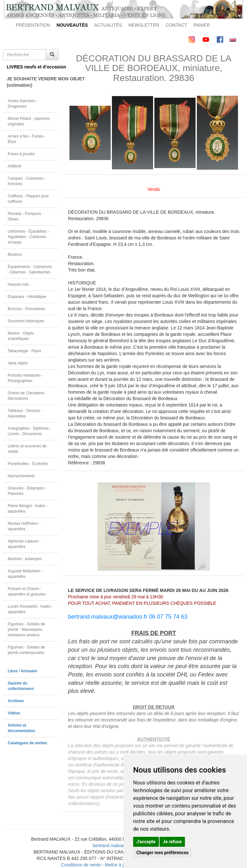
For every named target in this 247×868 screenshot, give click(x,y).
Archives (16, 701)
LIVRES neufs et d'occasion (33, 67)
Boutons (15, 255)
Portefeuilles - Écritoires (28, 464)
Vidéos (14, 713)
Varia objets (18, 363)
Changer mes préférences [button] (162, 853)
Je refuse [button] (172, 842)
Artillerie (15, 166)
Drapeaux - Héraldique (27, 297)
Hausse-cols (18, 284)
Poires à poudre (21, 154)
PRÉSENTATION (33, 25)
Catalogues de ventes (27, 743)
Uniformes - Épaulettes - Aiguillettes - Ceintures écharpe (28, 237)
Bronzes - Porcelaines (26, 309)
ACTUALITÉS (108, 25)
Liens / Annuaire (23, 671)
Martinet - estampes (25, 559)
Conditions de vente (81, 865)
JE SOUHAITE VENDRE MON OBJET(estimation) (33, 82)
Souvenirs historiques (26, 321)
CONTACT (176, 25)
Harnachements (21, 476)
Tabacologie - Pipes (24, 351)
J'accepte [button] (146, 842)
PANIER (202, 25)
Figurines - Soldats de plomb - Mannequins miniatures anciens (26, 630)
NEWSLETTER (144, 25)
